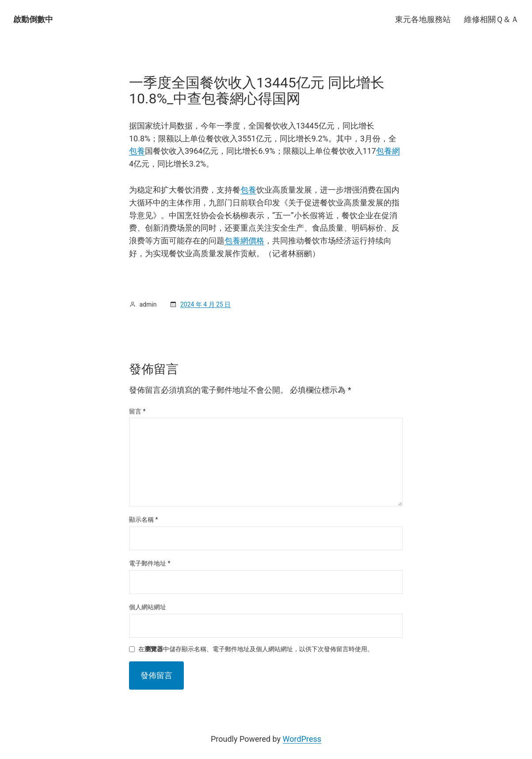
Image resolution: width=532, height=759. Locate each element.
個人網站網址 (148, 607)
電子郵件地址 (150, 563)
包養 (137, 151)
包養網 (388, 151)
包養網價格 (244, 241)
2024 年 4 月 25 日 (205, 304)
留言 (137, 411)
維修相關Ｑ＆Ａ (491, 19)
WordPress (302, 739)
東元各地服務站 (423, 19)
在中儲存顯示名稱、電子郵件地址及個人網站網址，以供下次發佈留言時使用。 (256, 649)
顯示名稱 (144, 520)
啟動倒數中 (33, 19)
